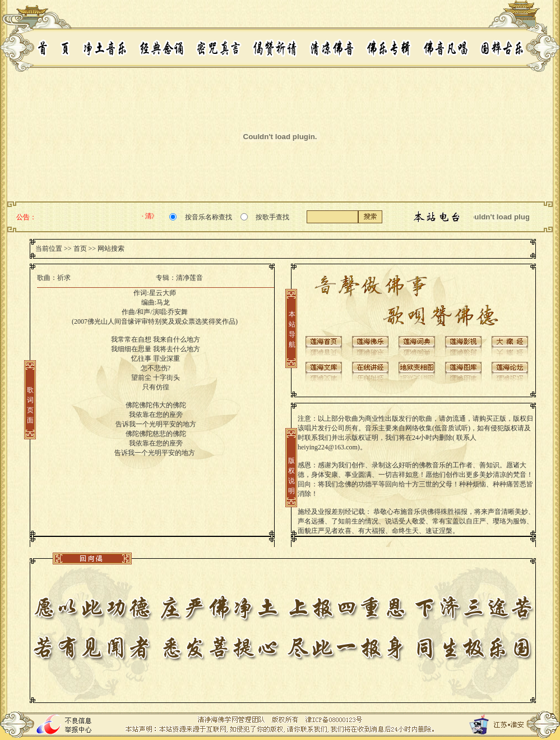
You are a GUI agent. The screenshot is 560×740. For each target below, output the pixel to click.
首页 (80, 249)
